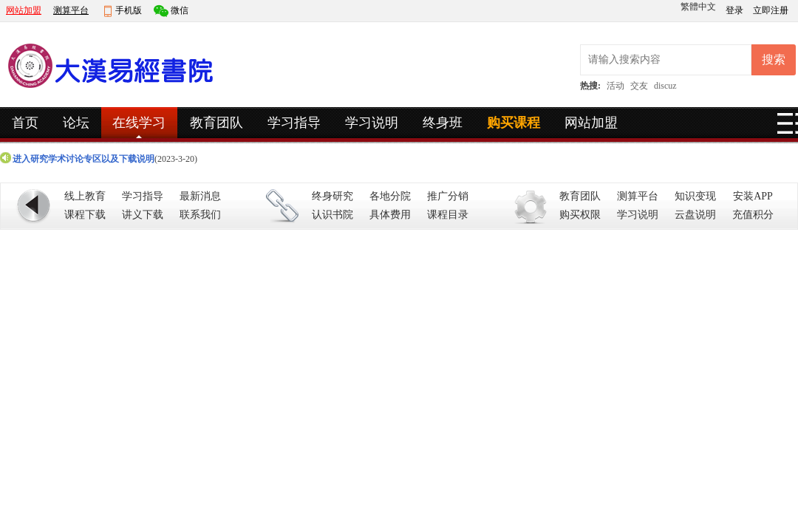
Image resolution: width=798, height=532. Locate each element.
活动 (615, 86)
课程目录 (448, 215)
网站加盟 (24, 10)
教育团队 (216, 123)
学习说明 (372, 123)
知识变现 (695, 196)
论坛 (76, 123)
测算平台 (71, 10)
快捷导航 (788, 128)
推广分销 (448, 196)
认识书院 (332, 215)
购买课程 (514, 123)
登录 (736, 10)
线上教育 (85, 196)
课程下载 (85, 215)
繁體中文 (698, 7)
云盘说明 (695, 215)
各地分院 (390, 196)
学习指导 (294, 123)
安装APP (753, 196)
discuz (665, 86)
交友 (639, 86)
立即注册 (771, 10)
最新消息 (200, 196)
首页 (25, 123)
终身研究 (332, 196)
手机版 (129, 10)
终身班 (443, 123)
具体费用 (390, 215)
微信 (180, 10)
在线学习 (139, 123)
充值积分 (753, 215)
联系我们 (200, 215)
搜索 (774, 59)
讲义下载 (143, 215)
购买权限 (580, 215)
